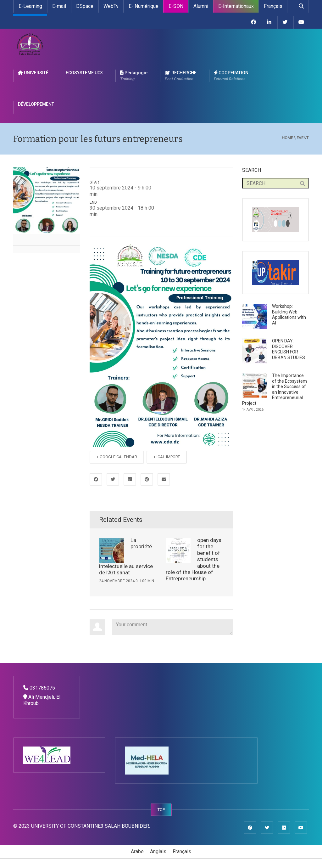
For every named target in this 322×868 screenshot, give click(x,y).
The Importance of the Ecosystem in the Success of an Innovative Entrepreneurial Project (275, 389)
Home (287, 138)
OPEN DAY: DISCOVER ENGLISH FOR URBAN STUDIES (289, 349)
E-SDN (176, 6)
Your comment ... (172, 627)
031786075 (42, 688)
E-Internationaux (236, 6)
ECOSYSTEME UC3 (84, 73)
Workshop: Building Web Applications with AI (289, 315)
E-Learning (30, 6)
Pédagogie (134, 76)
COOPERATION (231, 76)
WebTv (111, 6)
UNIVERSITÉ (33, 73)
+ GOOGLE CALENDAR (117, 457)
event (303, 138)
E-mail (59, 6)
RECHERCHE (181, 76)
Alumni (201, 6)
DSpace (85, 6)
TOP (161, 810)
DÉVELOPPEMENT (36, 104)
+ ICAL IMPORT (167, 457)
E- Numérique (144, 6)
